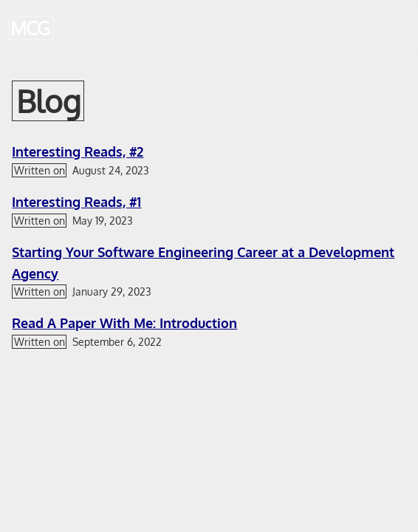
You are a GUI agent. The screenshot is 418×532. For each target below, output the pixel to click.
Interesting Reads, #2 (78, 151)
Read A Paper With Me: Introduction (124, 323)
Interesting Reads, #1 (76, 202)
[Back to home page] (31, 28)
